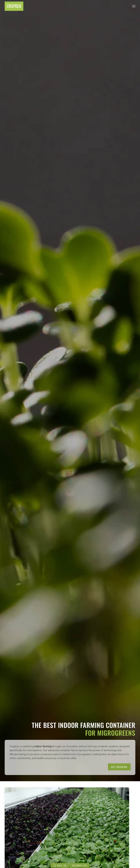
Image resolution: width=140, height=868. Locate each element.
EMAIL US (79, 866)
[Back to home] (14, 6)
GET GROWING (119, 767)
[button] (134, 6)
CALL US (60, 866)
